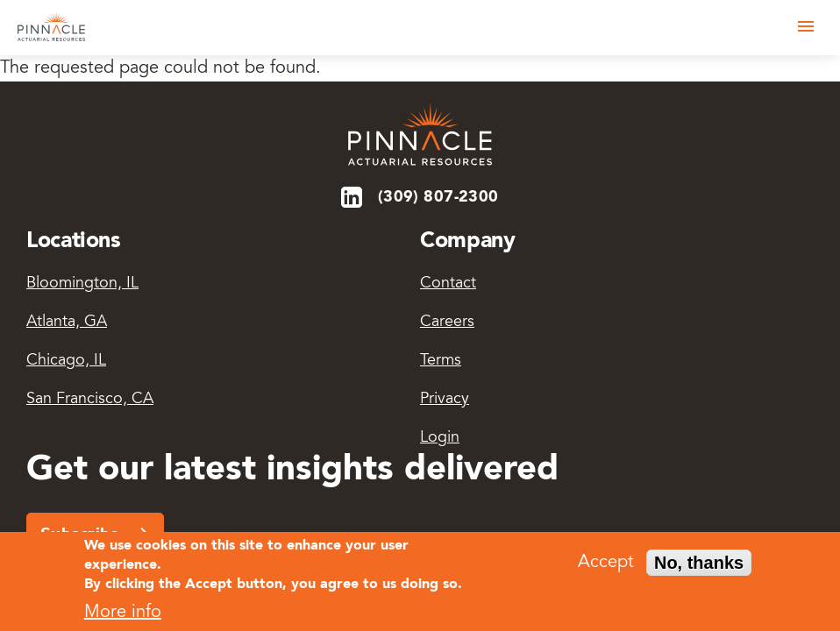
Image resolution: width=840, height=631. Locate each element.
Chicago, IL (66, 361)
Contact (448, 284)
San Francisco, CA (90, 400)
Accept (606, 567)
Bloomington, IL (82, 284)
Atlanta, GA (67, 323)
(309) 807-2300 (438, 197)
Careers (447, 323)
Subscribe (80, 534)
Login (440, 438)
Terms (441, 361)
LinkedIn (353, 197)
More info (123, 618)
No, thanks (699, 567)
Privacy (445, 400)
